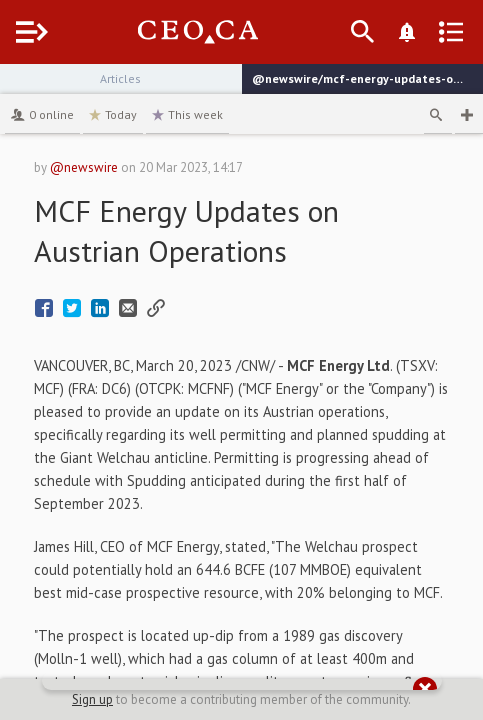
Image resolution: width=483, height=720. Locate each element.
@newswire (84, 167)
